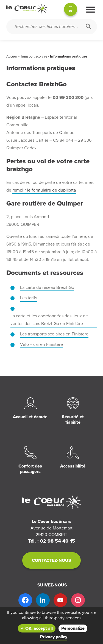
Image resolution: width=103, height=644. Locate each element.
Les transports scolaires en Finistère (54, 334)
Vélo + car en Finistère (41, 344)
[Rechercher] (88, 27)
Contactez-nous (51, 560)
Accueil (12, 56)
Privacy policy (54, 637)
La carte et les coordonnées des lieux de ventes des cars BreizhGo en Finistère (49, 320)
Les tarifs (29, 298)
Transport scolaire (34, 56)
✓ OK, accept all (37, 628)
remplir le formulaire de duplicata (44, 190)
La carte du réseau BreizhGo (47, 287)
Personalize (73, 628)
